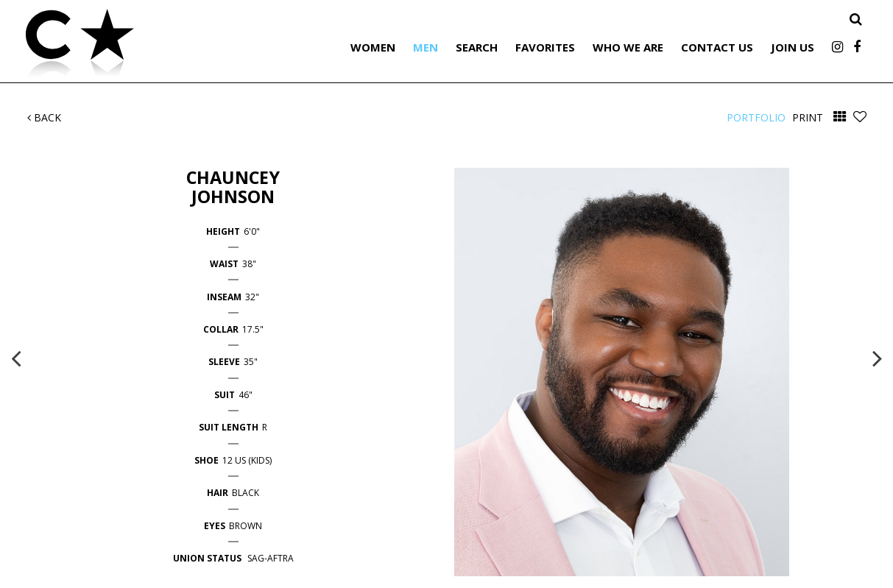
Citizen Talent (155, 46)
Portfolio (756, 117)
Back (44, 117)
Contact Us (717, 47)
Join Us (793, 47)
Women (373, 47)
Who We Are (628, 47)
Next (878, 358)
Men (426, 47)
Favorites (545, 47)
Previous (16, 358)
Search (477, 47)
